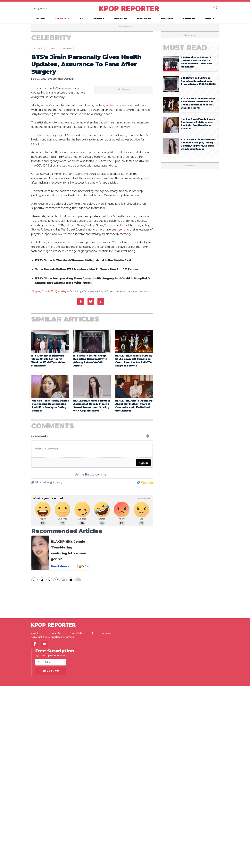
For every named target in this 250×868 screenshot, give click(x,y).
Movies (99, 19)
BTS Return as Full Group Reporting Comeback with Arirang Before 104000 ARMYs (199, 82)
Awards (167, 19)
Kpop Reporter (64, 292)
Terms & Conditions (102, 634)
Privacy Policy (76, 634)
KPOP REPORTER (129, 9)
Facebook (81, 302)
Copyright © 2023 (43, 292)
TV (81, 19)
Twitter (91, 302)
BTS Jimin (38, 49)
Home (41, 19)
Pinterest (101, 302)
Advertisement (125, 27)
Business (144, 19)
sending (124, 230)
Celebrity (62, 19)
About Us (36, 634)
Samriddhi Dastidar (62, 79)
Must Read (185, 48)
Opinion (189, 19)
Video (209, 19)
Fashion (121, 19)
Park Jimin (67, 49)
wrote (109, 106)
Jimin (52, 49)
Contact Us (55, 634)
